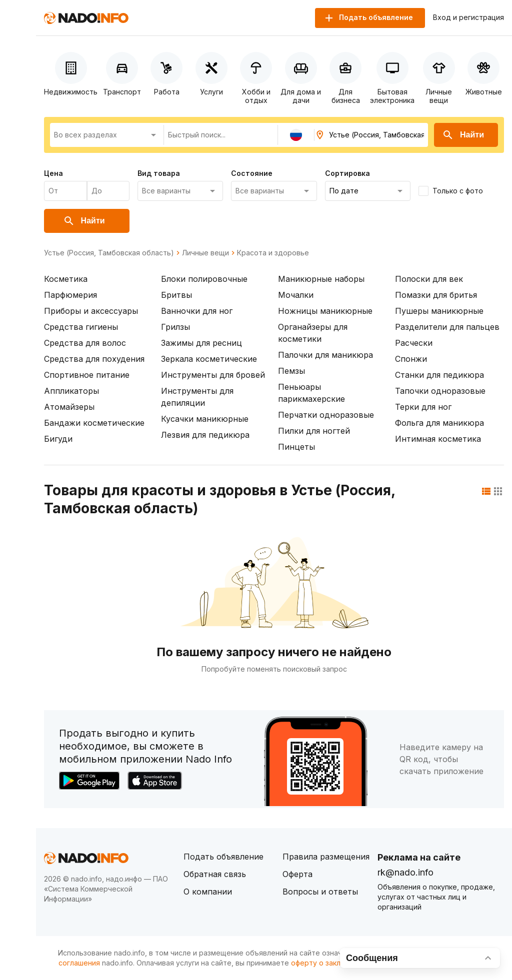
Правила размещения (326, 857)
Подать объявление (223, 857)
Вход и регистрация (468, 17)
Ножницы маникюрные (325, 311)
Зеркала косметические (209, 359)
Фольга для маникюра (439, 423)
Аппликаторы (71, 391)
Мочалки (296, 295)
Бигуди (58, 439)
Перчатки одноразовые (326, 415)
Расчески (414, 343)
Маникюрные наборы (321, 279)
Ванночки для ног (197, 311)
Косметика (66, 279)
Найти (463, 135)
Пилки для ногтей (314, 431)
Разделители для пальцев (447, 327)
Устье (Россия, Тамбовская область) (109, 253)
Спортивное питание (87, 375)
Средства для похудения (94, 359)
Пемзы (291, 371)
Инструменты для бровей (213, 375)
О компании (208, 892)
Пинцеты (296, 447)
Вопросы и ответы (320, 892)
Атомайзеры (69, 407)
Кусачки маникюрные (205, 419)
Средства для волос (85, 343)
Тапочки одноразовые (440, 391)
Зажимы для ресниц (201, 343)
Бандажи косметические (94, 423)
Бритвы (176, 295)
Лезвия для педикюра (205, 435)
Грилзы (175, 327)
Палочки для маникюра (325, 355)
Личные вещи (205, 253)
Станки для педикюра (439, 375)
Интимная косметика (438, 439)
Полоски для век (429, 279)
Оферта (297, 874)
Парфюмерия (70, 295)
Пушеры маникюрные (439, 311)
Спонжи (411, 359)
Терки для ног (423, 407)
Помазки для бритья (436, 295)
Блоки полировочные (204, 279)
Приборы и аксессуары (91, 311)
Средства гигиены (81, 327)
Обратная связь (215, 874)
